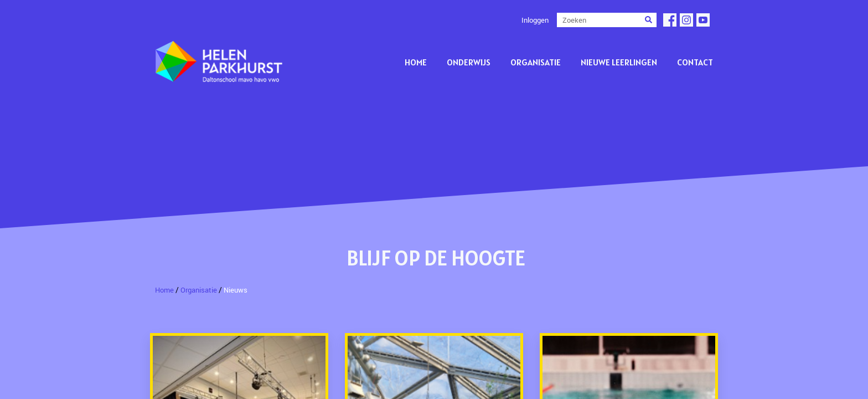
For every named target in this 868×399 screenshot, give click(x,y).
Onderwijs (469, 62)
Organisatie (536, 62)
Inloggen (535, 20)
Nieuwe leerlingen (619, 62)
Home (416, 62)
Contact (695, 62)
